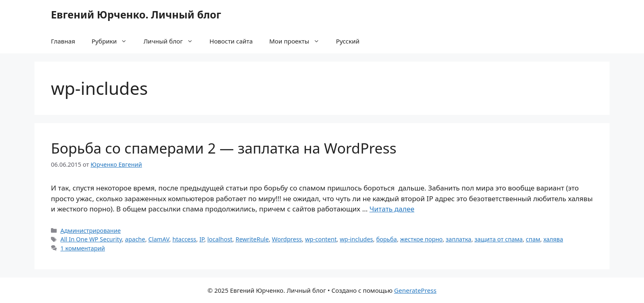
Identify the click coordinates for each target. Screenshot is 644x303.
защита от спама (498, 239)
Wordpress (287, 239)
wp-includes (356, 239)
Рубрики (113, 41)
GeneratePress (415, 290)
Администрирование (91, 231)
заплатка (458, 239)
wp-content (321, 239)
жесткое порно (421, 239)
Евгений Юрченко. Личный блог (136, 14)
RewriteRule (252, 239)
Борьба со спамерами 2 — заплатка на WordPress (224, 148)
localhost (220, 239)
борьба (387, 239)
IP (202, 239)
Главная (63, 41)
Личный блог (172, 41)
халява (553, 239)
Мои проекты (298, 41)
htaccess (184, 239)
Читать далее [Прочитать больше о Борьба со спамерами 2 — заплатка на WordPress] (392, 209)
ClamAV (159, 239)
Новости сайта (231, 41)
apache (135, 239)
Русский (348, 41)
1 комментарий (83, 248)
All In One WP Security (91, 239)
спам (533, 239)
